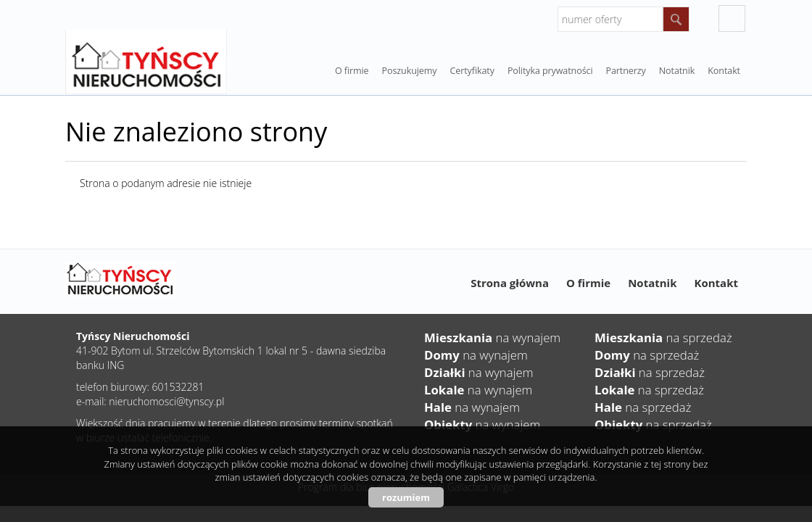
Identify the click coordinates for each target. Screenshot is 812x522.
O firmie (352, 71)
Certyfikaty (472, 71)
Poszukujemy (410, 71)
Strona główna (510, 283)
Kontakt (724, 71)
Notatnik (652, 283)
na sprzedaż (663, 337)
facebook (732, 18)
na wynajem (492, 337)
